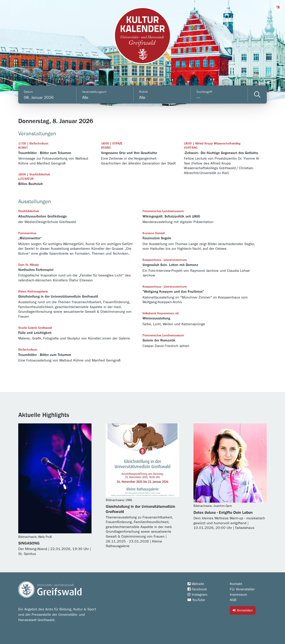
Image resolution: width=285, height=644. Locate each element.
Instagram (197, 595)
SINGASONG (29, 543)
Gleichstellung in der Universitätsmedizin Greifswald (140, 509)
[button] (278, 7)
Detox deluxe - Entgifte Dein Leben (223, 513)
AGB (233, 600)
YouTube (196, 600)
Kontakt (236, 584)
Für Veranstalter (242, 589)
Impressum (238, 595)
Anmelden (243, 610)
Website (196, 584)
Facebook (197, 589)
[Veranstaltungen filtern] (257, 94)
